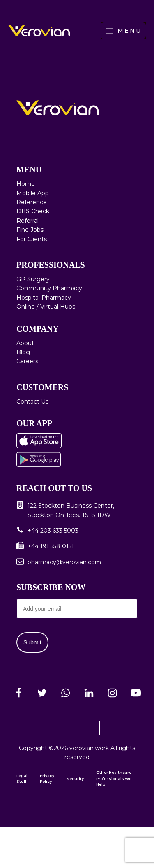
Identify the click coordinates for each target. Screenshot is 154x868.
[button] (77, 510)
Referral (28, 221)
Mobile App (33, 193)
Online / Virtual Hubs (46, 307)
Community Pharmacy (49, 288)
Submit (32, 642)
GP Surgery (33, 279)
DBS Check (33, 211)
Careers (27, 361)
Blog (23, 352)
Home (26, 184)
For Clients (32, 239)
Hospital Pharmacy (44, 298)
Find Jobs (30, 230)
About (25, 343)
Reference (32, 202)
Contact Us (32, 402)
